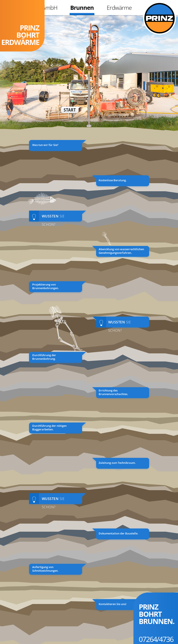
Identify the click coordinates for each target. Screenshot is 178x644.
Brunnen (82, 8)
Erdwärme (119, 8)
